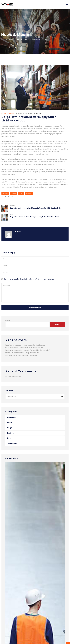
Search (8, 321)
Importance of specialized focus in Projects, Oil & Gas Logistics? (36, 208)
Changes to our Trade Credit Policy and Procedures (23, 353)
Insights (10, 428)
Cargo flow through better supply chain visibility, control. (24, 348)
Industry (10, 39)
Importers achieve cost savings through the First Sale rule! (34, 217)
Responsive (29, 193)
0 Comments (37, 114)
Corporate (13, 193)
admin (20, 114)
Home (3, 39)
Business (5, 193)
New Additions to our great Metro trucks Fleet (21, 355)
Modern (21, 193)
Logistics (11, 433)
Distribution (12, 418)
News (9, 438)
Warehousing (10, 114)
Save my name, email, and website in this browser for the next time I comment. (29, 279)
